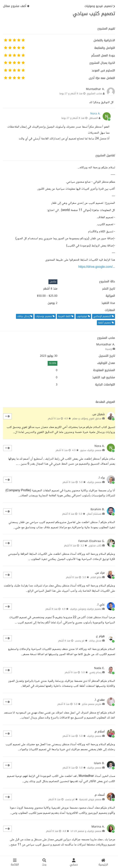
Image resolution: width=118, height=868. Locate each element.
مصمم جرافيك (94, 482)
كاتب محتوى (95, 546)
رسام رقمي (95, 672)
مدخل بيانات (95, 641)
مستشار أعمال (94, 514)
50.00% (53, 363)
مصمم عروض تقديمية (90, 799)
